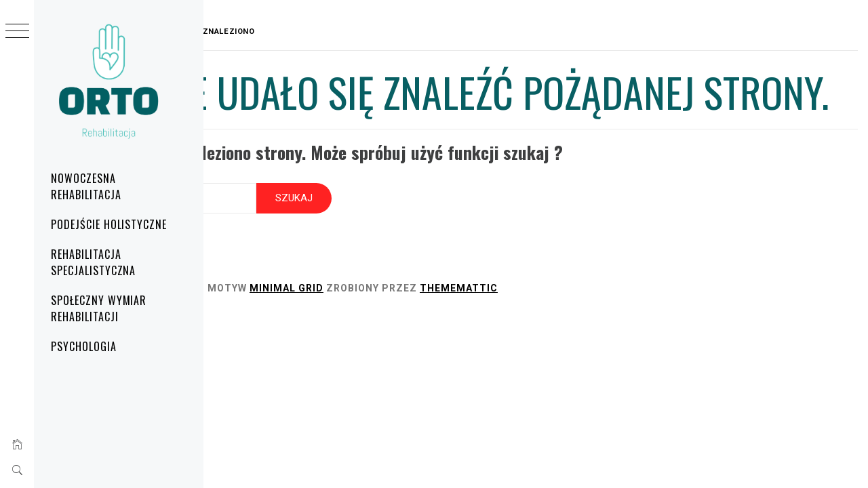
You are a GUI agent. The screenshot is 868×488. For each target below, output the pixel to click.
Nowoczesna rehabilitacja (86, 186)
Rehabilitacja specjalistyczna (93, 262)
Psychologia (84, 346)
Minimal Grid (419, 329)
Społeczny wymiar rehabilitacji (99, 308)
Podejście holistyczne (109, 224)
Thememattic (592, 329)
